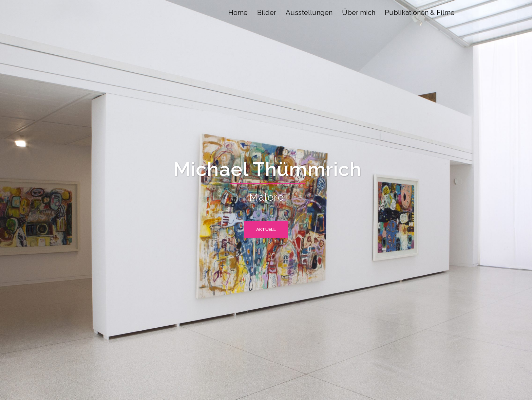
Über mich (359, 13)
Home (238, 13)
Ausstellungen (309, 13)
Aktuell (266, 229)
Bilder (267, 13)
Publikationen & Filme (420, 13)
